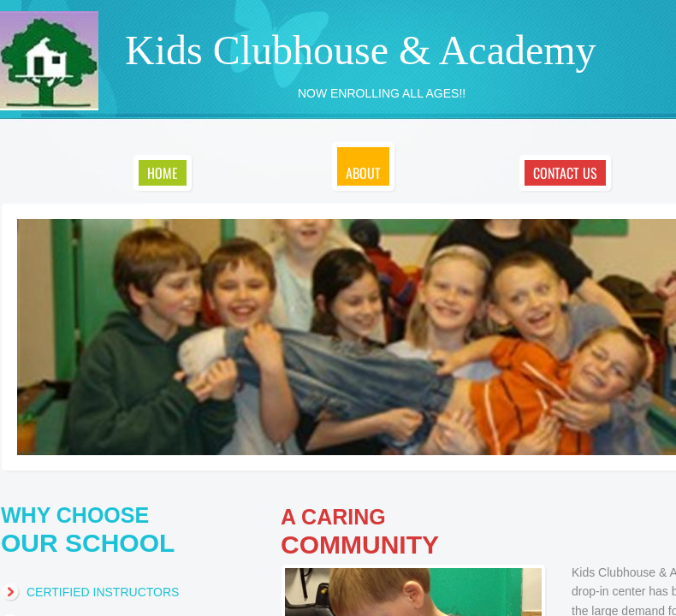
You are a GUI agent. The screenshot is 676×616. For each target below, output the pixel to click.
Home (163, 173)
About (363, 173)
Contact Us (565, 173)
